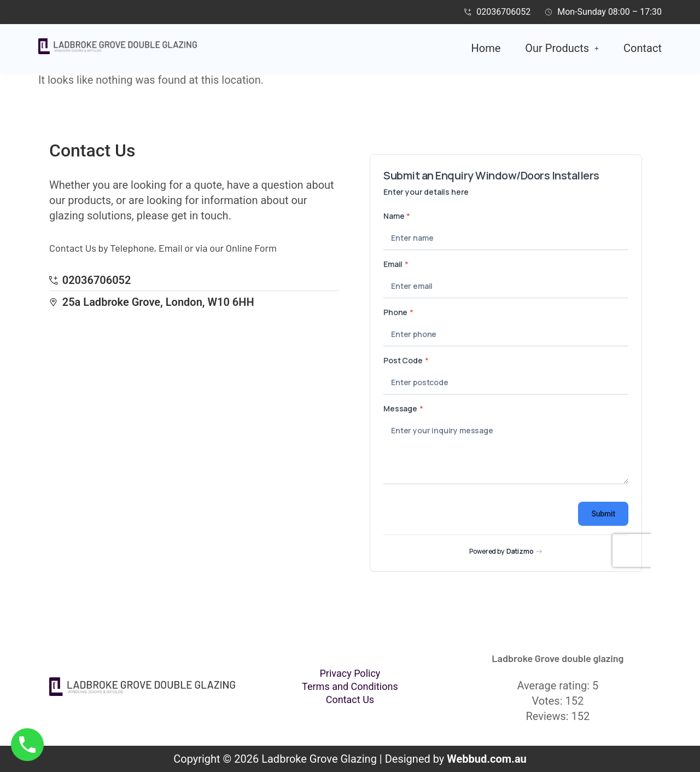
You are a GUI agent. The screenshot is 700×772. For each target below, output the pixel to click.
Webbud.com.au (487, 759)
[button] (562, 48)
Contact (643, 48)
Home (486, 48)
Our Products (562, 48)
